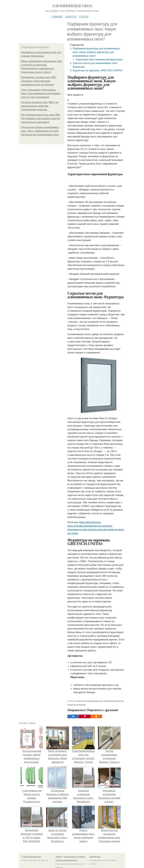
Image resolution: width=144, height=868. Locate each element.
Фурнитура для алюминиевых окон (90, 701)
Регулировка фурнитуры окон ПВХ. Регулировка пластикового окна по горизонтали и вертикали (41, 118)
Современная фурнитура (114, 701)
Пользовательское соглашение (74, 857)
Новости (71, 16)
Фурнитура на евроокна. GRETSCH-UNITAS (97, 70)
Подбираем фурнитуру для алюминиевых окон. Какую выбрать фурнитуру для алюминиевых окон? (96, 52)
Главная (57, 16)
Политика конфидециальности (66, 860)
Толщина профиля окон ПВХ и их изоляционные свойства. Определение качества (40, 106)
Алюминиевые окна (72, 6)
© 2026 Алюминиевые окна (31, 857)
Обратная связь (95, 857)
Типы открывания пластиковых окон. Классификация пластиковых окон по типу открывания (41, 93)
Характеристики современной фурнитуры (99, 59)
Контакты (59, 857)
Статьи (84, 16)
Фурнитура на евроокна (77, 705)
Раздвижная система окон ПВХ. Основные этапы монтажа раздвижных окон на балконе (39, 81)
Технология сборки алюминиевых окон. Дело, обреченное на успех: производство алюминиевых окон (40, 131)
